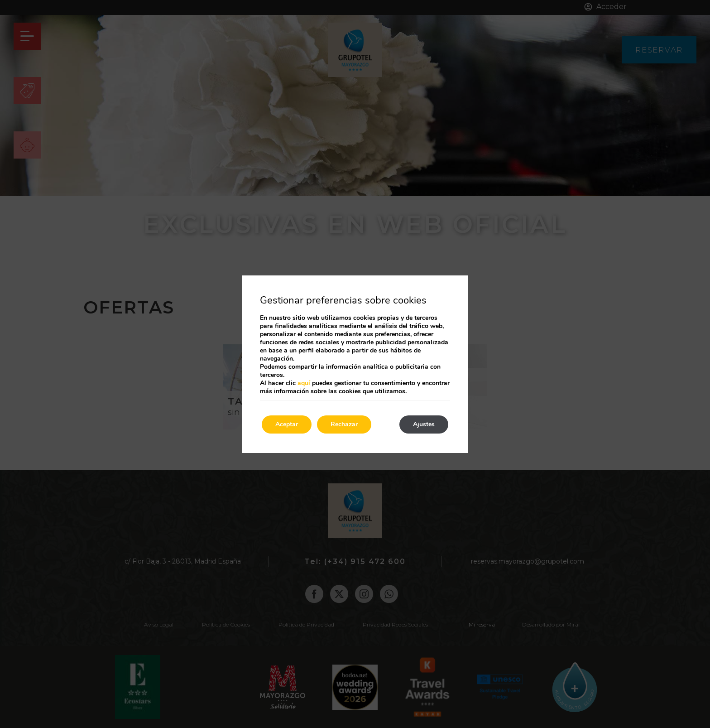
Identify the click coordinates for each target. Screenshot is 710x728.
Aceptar (287, 424)
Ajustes (424, 424)
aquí (304, 383)
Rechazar (344, 424)
